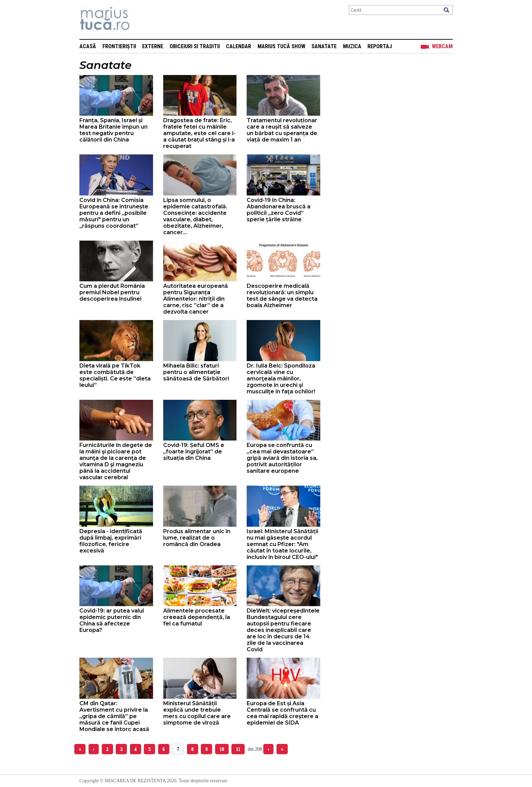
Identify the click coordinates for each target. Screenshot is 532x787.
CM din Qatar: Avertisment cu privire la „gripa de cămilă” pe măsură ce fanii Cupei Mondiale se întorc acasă (114, 716)
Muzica (352, 46)
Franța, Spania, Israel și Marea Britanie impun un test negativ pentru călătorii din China (113, 130)
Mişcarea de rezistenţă (141, 20)
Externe (153, 46)
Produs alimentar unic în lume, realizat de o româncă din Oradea (197, 538)
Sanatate (324, 46)
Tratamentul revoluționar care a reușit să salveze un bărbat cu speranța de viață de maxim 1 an (282, 130)
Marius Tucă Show (281, 46)
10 (222, 749)
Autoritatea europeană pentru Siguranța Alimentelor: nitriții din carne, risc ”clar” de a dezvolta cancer (196, 299)
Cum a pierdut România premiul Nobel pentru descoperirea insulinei (112, 292)
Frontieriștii (119, 46)
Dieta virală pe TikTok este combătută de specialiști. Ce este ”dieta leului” (115, 375)
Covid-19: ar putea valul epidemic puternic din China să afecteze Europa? (112, 620)
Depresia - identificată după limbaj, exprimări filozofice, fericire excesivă (111, 541)
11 (238, 749)
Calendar (239, 46)
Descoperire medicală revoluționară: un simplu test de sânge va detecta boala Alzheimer (282, 296)
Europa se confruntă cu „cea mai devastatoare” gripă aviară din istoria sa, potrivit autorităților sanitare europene (282, 458)
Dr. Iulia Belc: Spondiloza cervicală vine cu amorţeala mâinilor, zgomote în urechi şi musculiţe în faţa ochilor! (281, 379)
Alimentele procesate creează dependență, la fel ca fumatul (197, 617)
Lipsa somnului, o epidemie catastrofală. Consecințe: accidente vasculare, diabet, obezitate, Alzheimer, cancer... (195, 216)
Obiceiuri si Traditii (195, 46)
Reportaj (380, 46)
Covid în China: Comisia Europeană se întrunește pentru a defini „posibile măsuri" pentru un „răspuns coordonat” (114, 213)
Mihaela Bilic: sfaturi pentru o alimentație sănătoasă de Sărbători (196, 372)
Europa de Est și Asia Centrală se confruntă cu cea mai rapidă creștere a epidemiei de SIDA (282, 713)
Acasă (88, 46)
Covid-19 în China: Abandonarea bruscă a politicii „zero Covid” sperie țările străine (279, 210)
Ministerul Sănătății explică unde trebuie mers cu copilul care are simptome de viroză (197, 713)
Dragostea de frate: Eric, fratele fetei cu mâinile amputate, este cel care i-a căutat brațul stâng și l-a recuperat (199, 133)
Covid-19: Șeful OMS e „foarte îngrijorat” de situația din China (194, 452)
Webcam (442, 46)
